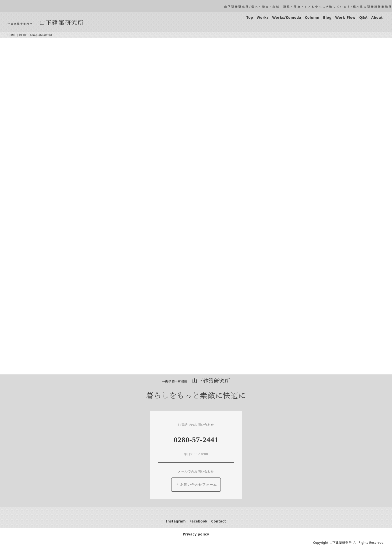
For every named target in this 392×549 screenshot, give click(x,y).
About (377, 17)
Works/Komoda (287, 17)
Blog (327, 17)
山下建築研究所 (62, 22)
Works (263, 17)
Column (312, 17)
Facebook (198, 521)
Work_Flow (345, 17)
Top (250, 17)
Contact (219, 521)
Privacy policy (196, 534)
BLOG (23, 35)
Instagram (176, 521)
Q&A (363, 17)
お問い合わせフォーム (196, 484)
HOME (12, 35)
